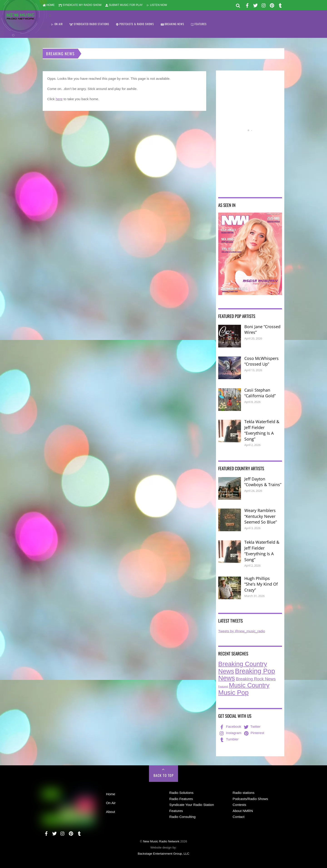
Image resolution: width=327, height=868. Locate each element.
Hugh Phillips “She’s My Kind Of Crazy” (261, 584)
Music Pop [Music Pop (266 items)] (233, 693)
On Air (111, 803)
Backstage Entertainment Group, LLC (163, 854)
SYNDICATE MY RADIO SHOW (80, 5)
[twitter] (255, 5)
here (59, 99)
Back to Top (164, 775)
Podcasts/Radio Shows (250, 799)
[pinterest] (272, 5)
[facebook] (247, 5)
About (111, 812)
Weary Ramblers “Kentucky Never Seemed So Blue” (261, 516)
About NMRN (243, 811)
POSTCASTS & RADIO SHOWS (135, 24)
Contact (238, 817)
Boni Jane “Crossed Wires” (262, 330)
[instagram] (264, 5)
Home (111, 794)
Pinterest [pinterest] (254, 733)
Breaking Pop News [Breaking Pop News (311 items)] (247, 675)
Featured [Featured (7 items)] (223, 686)
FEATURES (199, 24)
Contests (239, 805)
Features (176, 811)
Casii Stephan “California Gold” (260, 393)
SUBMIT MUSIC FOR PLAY (124, 5)
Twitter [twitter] (252, 726)
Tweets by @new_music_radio (242, 631)
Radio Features (181, 799)
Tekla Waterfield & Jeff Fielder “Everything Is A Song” (262, 430)
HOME (49, 5)
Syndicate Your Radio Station (192, 805)
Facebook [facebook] (230, 726)
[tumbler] (280, 5)
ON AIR (57, 24)
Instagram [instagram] (230, 733)
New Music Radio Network (161, 841)
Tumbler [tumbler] (229, 739)
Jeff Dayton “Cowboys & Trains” (263, 482)
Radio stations (243, 793)
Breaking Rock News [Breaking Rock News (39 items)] (256, 679)
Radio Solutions (181, 793)
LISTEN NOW (157, 5)
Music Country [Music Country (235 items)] (249, 685)
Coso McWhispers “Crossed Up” (261, 361)
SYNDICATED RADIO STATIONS (89, 24)
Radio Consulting (183, 817)
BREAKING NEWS (173, 24)
